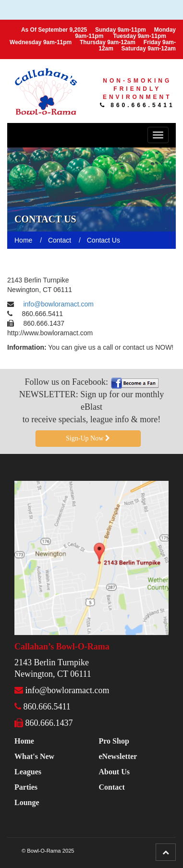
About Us (114, 772)
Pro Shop (114, 741)
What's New (34, 756)
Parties (26, 787)
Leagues (28, 772)
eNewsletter (118, 756)
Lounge (27, 802)
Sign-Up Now (88, 438)
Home (24, 741)
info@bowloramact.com (58, 304)
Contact (112, 787)
